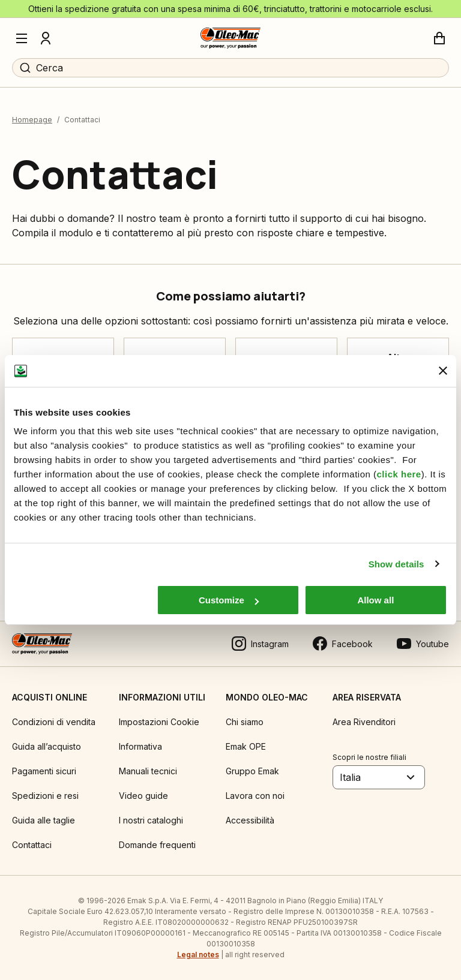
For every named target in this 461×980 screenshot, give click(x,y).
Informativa (140, 746)
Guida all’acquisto (47, 746)
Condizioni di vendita (54, 722)
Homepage (32, 120)
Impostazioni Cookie (159, 722)
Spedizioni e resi (45, 796)
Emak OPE (246, 746)
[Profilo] (46, 38)
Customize (229, 600)
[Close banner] (443, 371)
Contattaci (32, 845)
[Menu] (22, 38)
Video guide (143, 796)
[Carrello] (439, 38)
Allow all (375, 600)
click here (399, 474)
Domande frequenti (157, 845)
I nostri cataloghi (151, 820)
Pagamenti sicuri (44, 771)
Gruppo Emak (252, 771)
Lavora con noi (255, 796)
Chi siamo (245, 722)
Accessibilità (250, 820)
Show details (396, 564)
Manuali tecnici (148, 771)
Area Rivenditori (364, 722)
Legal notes (198, 955)
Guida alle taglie (44, 820)
